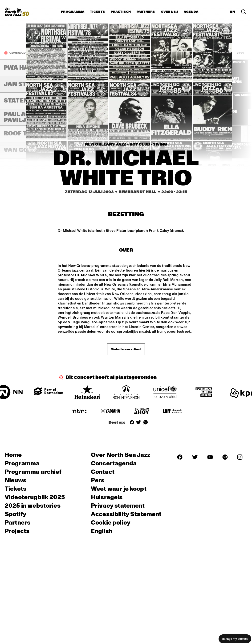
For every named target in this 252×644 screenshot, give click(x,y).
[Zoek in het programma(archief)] (244, 12)
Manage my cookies (235, 639)
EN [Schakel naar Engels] (233, 12)
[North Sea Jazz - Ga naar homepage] (17, 12)
